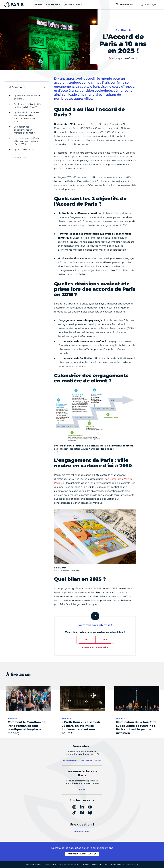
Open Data (97, 865)
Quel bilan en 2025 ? (25, 150)
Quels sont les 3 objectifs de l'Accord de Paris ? (27, 106)
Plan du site (133, 865)
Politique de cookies (115, 865)
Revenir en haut (19, 157)
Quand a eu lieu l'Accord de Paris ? (27, 97)
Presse (86, 865)
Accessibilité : (62, 865)
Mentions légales (34, 865)
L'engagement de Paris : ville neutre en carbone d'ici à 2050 (27, 141)
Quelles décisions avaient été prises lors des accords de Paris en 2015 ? (27, 117)
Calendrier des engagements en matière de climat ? (24, 130)
